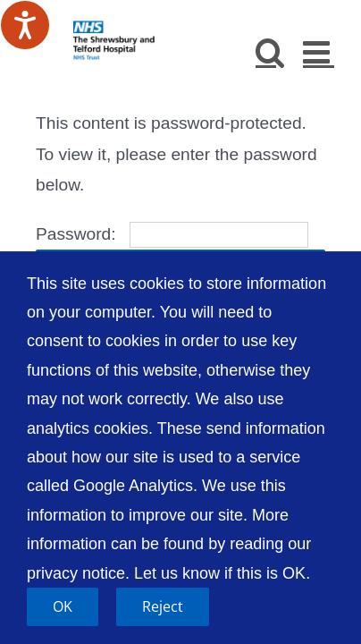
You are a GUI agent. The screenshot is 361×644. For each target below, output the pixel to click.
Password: (172, 234)
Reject (163, 606)
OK (63, 606)
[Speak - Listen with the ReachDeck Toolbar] (25, 25)
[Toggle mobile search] (270, 51)
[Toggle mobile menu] (319, 51)
